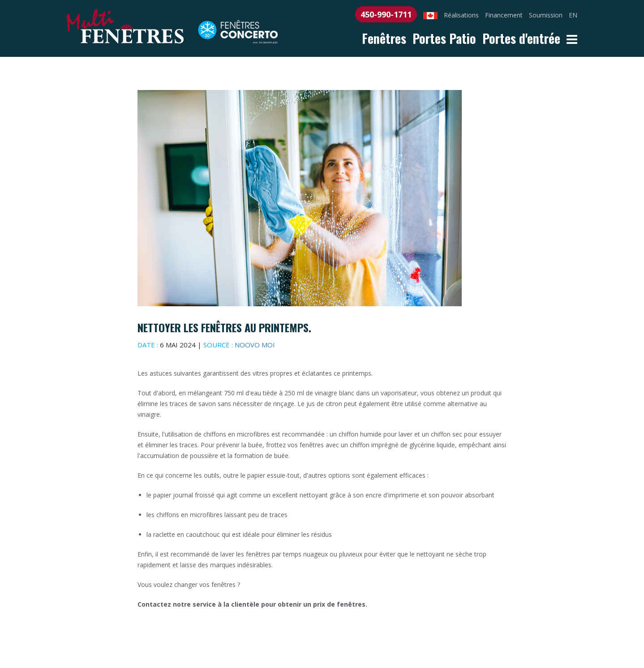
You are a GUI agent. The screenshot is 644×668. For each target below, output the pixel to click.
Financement (504, 15)
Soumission (546, 15)
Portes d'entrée (521, 38)
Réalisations (461, 15)
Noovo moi (255, 345)
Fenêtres (384, 38)
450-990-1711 (386, 14)
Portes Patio (444, 38)
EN (573, 15)
